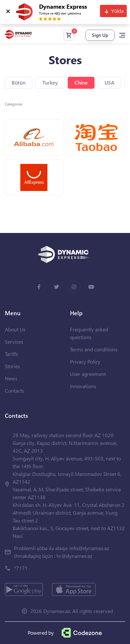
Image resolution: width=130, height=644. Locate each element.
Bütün (19, 82)
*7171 (21, 568)
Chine (81, 82)
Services (14, 342)
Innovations (83, 386)
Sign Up (100, 35)
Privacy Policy (85, 362)
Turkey (50, 82)
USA (110, 82)
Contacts (15, 391)
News (11, 378)
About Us (15, 329)
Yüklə (117, 11)
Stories (12, 366)
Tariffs (11, 354)
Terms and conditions (94, 349)
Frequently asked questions (89, 333)
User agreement (88, 374)
